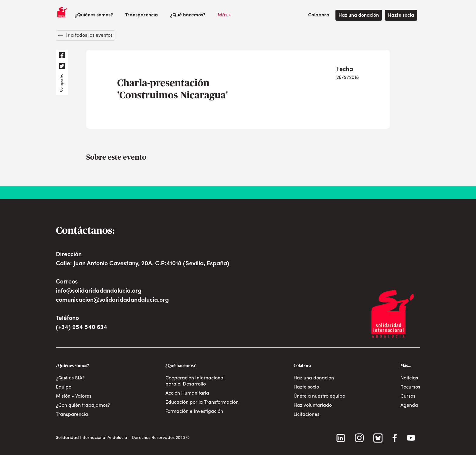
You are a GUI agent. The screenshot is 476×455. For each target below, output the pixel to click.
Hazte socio (306, 387)
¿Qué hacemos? (188, 15)
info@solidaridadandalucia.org (99, 291)
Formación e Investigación (194, 412)
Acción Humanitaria (187, 393)
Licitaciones (306, 415)
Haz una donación (359, 15)
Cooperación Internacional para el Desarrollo (195, 381)
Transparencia (141, 15)
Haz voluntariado (313, 406)
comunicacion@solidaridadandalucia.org (112, 300)
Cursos (408, 396)
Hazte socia (401, 15)
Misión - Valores (74, 396)
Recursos (410, 387)
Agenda (409, 406)
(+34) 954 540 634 (82, 328)
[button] (94, 15)
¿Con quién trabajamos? (83, 406)
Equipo (64, 387)
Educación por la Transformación (202, 402)
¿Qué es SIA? (70, 378)
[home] (62, 12)
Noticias (409, 378)
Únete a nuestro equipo (319, 396)
